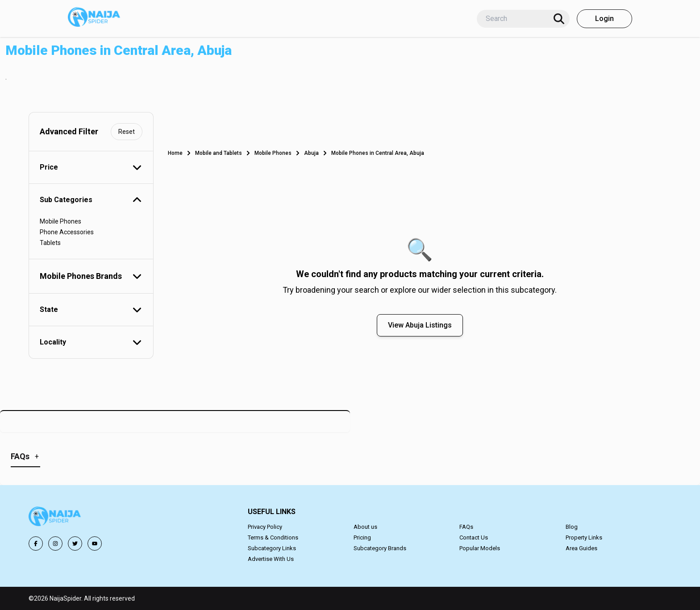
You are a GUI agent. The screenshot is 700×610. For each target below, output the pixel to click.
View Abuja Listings (420, 325)
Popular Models (480, 548)
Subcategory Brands (380, 548)
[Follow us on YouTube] (95, 544)
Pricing (362, 537)
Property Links (584, 537)
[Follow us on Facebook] (36, 544)
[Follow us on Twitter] (75, 544)
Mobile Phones (60, 221)
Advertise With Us (271, 559)
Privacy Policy (265, 527)
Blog (572, 527)
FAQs (466, 527)
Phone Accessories (67, 232)
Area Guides (581, 548)
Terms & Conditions (273, 537)
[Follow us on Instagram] (55, 544)
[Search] (559, 19)
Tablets (50, 243)
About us (365, 527)
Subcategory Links (272, 548)
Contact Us (474, 537)
